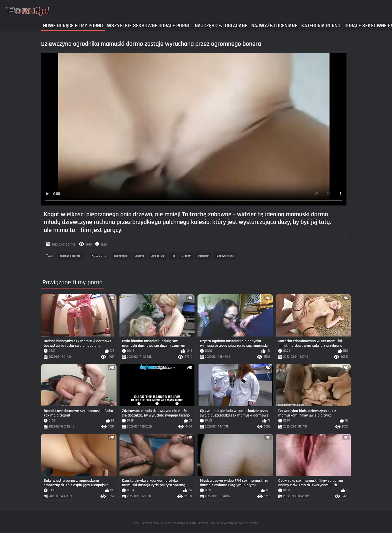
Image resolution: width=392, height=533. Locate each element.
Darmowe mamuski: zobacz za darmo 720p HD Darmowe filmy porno (182, 523)
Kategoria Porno (321, 26)
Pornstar (203, 256)
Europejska (158, 256)
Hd (173, 256)
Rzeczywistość (225, 256)
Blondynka (121, 256)
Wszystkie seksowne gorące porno (149, 26)
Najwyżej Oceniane (274, 26)
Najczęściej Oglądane (221, 26)
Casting (139, 256)
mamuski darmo (70, 256)
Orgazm (186, 256)
